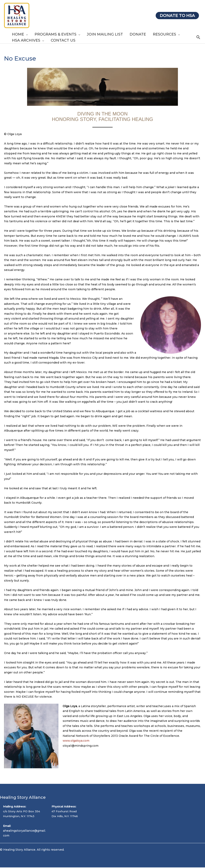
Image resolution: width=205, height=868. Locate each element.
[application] (26, 34)
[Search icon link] (198, 37)
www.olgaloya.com (76, 741)
